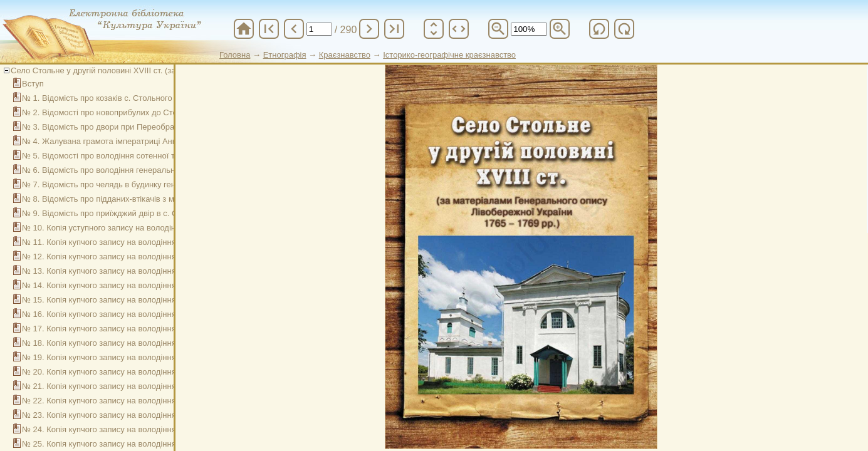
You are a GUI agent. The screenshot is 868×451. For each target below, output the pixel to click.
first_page (269, 29)
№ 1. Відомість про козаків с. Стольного (97, 98)
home (244, 29)
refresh (599, 29)
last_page (394, 29)
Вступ (33, 84)
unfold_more (434, 29)
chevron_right (369, 29)
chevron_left (294, 29)
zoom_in (560, 29)
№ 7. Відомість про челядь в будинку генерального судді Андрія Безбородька (168, 184)
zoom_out (498, 29)
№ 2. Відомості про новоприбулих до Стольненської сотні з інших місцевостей (170, 112)
